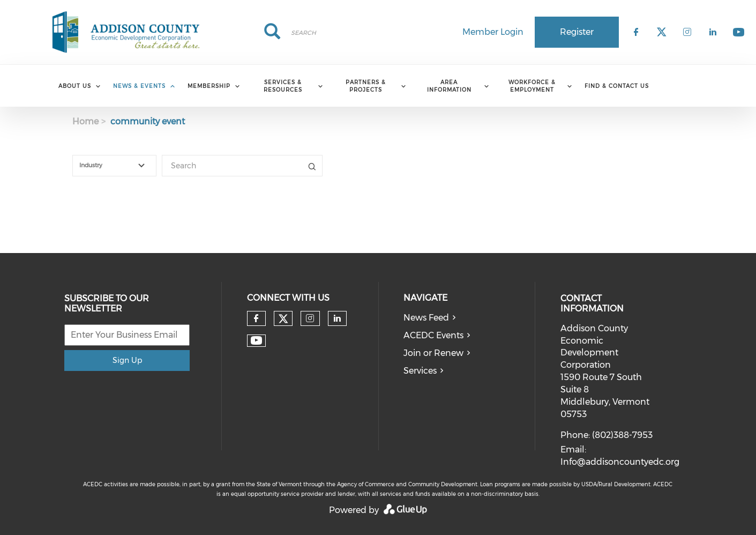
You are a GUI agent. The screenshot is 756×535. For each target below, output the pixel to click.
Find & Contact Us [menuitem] (617, 86)
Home (85, 121)
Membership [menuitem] (209, 86)
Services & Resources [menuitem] (283, 86)
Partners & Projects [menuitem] (366, 86)
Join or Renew (433, 353)
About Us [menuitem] (75, 86)
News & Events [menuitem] (139, 86)
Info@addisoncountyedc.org (620, 462)
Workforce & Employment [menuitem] (532, 86)
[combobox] (114, 166)
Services (420, 371)
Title (312, 166)
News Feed (426, 318)
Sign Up (127, 360)
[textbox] (121, 166)
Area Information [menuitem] (449, 86)
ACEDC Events (433, 335)
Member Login (493, 32)
